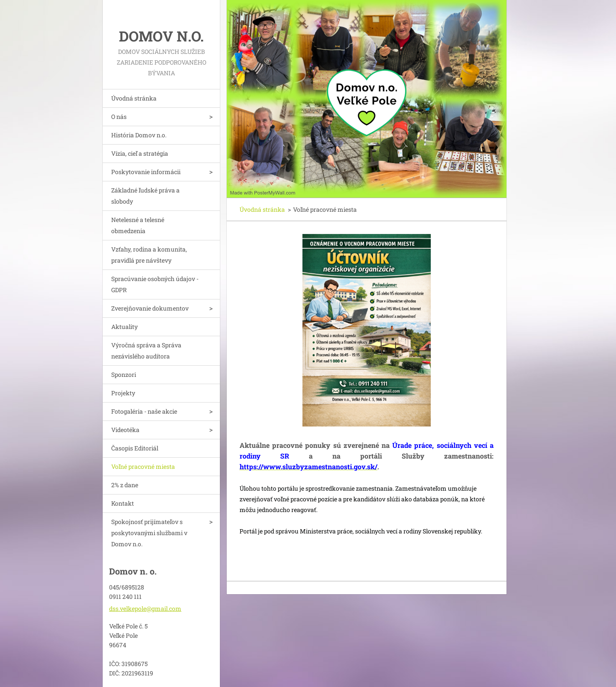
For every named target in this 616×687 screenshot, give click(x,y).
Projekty (123, 393)
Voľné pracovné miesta (143, 466)
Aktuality (124, 327)
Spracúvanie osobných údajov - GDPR (155, 284)
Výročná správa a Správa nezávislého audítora (146, 351)
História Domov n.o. (139, 135)
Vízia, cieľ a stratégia (140, 153)
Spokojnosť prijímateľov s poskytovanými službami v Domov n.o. (149, 533)
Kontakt (123, 503)
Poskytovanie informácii (146, 172)
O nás (119, 117)
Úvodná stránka (134, 98)
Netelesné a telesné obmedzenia (138, 225)
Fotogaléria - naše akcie (144, 411)
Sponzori (124, 375)
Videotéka (125, 430)
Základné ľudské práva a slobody (145, 196)
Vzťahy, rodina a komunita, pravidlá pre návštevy (149, 255)
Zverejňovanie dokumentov (150, 308)
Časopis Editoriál (135, 448)
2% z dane (125, 485)
